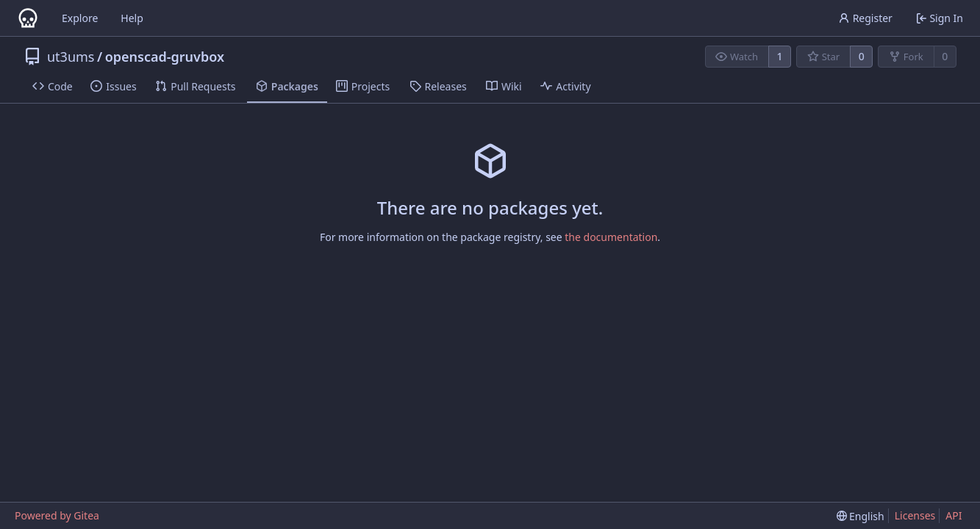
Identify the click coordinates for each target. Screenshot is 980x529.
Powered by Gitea (57, 515)
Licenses (915, 515)
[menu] (861, 516)
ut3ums (71, 57)
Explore (80, 18)
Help (132, 18)
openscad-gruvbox (165, 57)
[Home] (28, 18)
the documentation (611, 237)
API (954, 515)
